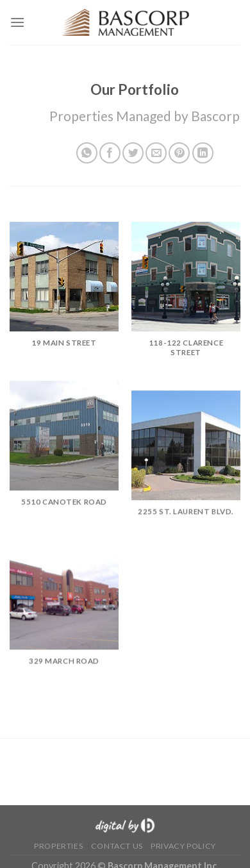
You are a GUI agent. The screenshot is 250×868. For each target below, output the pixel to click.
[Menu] (17, 22)
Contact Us (117, 846)
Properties (58, 846)
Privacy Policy (183, 846)
